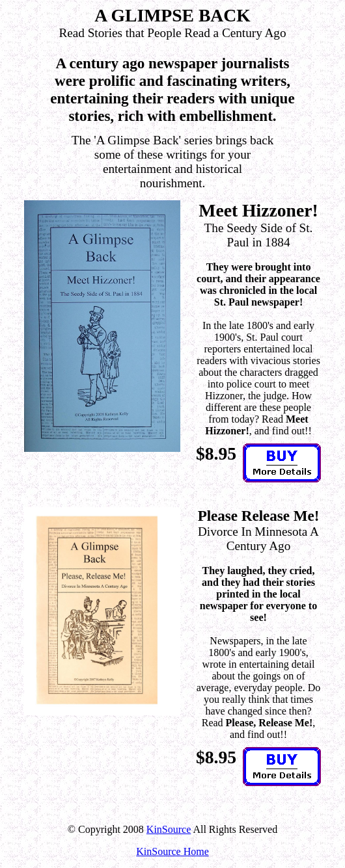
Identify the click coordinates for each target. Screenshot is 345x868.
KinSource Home (172, 851)
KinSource (169, 829)
